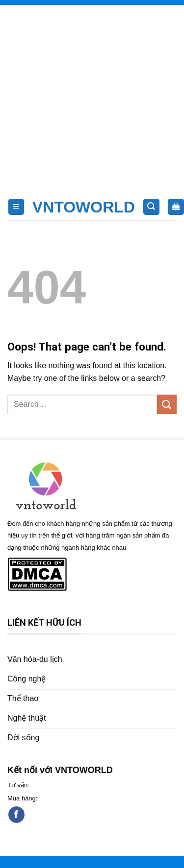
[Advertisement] (92, 97)
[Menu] (16, 207)
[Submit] (167, 404)
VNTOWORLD (84, 207)
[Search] (152, 207)
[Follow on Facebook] (16, 815)
